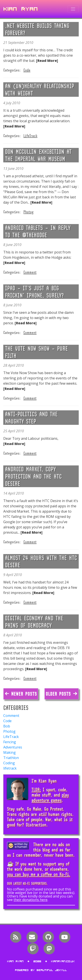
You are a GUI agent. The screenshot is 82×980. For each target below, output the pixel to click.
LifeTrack (30, 136)
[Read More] (47, 61)
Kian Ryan (21, 9)
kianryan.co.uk (63, 961)
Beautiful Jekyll (52, 970)
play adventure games (50, 797)
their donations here (31, 900)
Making (10, 752)
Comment (30, 272)
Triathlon (11, 758)
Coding (9, 763)
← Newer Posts (21, 694)
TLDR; (36, 789)
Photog (28, 212)
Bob (7, 726)
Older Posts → (62, 694)
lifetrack (10, 768)
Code (27, 70)
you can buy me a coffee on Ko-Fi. (39, 874)
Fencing (10, 742)
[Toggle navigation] (73, 9)
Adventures (13, 747)
